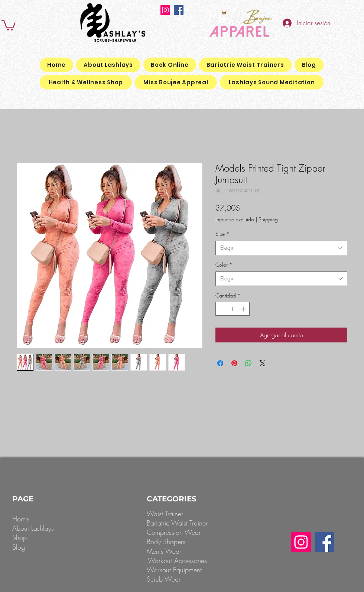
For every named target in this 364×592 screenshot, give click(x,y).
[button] (9, 25)
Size (222, 234)
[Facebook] (179, 10)
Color (224, 265)
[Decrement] (221, 309)
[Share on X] (263, 363)
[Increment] (244, 309)
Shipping (268, 219)
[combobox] (281, 248)
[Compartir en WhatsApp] (248, 363)
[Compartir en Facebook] (220, 363)
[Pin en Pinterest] (234, 363)
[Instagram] (165, 10)
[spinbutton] (233, 309)
